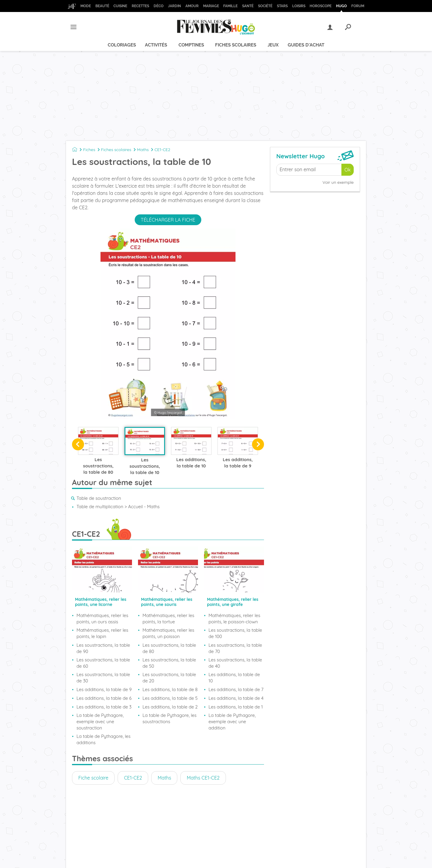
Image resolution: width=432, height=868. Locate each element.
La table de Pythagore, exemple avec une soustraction (100, 722)
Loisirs (299, 6)
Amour (192, 6)
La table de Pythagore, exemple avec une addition (232, 722)
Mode (86, 6)
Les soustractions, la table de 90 (103, 648)
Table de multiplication (100, 507)
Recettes (140, 6)
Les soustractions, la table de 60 (103, 663)
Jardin (174, 6)
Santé (248, 6)
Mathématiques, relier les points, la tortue (168, 619)
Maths (143, 150)
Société (265, 6)
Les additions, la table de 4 (236, 698)
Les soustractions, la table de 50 (169, 663)
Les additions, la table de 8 (170, 689)
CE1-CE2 (162, 150)
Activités (156, 45)
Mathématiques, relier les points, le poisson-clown (234, 619)
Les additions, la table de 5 (170, 698)
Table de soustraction (99, 498)
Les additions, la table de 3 (104, 707)
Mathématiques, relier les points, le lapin (102, 633)
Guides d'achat (306, 45)
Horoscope (321, 6)
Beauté (102, 6)
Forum (358, 6)
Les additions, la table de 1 (236, 707)
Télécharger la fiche (168, 220)
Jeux (273, 45)
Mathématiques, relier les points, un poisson (168, 633)
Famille (230, 6)
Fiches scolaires (236, 45)
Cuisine (120, 6)
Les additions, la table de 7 (236, 689)
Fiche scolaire (93, 778)
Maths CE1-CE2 (203, 778)
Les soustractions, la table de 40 (235, 663)
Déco (159, 6)
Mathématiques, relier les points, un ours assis (102, 619)
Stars (282, 6)
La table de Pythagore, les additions (103, 739)
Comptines (191, 45)
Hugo (341, 6)
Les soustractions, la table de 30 (103, 678)
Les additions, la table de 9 (104, 689)
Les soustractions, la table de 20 (169, 678)
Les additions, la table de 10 (234, 678)
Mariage (211, 6)
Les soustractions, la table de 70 (235, 648)
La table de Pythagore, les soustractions (169, 718)
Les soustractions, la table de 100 (235, 633)
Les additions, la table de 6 (104, 698)
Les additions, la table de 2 (170, 707)
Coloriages (122, 45)
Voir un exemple (338, 182)
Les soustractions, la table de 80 (169, 648)
